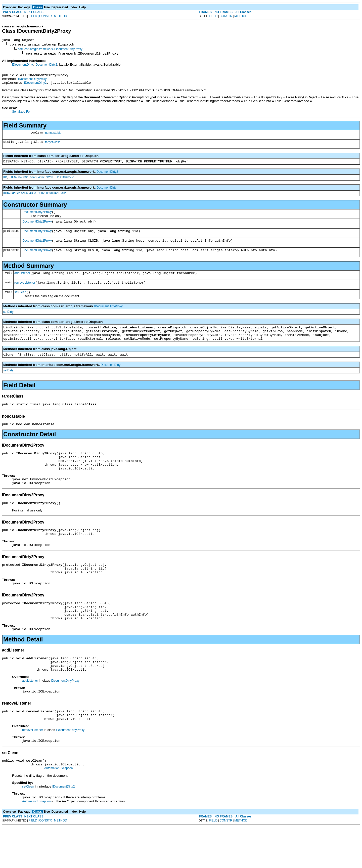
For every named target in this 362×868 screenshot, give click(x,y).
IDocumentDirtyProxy (32, 81)
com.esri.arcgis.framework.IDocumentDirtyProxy (50, 50)
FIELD (33, 16)
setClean (20, 303)
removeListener (25, 292)
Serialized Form (23, 115)
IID (5, 182)
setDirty (8, 322)
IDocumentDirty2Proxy (37, 217)
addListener (22, 282)
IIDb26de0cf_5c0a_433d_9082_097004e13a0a (35, 198)
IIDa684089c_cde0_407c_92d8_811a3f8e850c (42, 182)
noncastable (53, 136)
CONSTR (46, 16)
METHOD (61, 16)
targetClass (53, 145)
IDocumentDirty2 (46, 65)
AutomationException (58, 809)
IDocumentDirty (22, 65)
